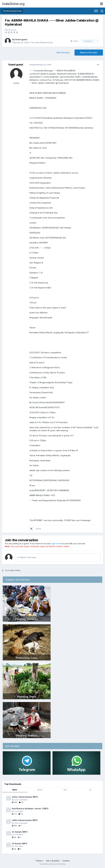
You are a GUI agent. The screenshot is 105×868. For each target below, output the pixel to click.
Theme (39, 861)
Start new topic (63, 52)
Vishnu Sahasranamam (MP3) (25, 797)
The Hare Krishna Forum (42, 42)
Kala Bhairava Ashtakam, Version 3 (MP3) (30, 809)
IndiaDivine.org (13, 4)
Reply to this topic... (27, 557)
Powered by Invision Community (52, 864)
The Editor (19, 811)
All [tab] (90, 790)
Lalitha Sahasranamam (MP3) (25, 820)
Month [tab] (40, 790)
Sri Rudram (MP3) (20, 844)
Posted (40, 65)
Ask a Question (53, 861)
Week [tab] (15, 790)
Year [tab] (65, 790)
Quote (38, 529)
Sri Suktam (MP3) (20, 832)
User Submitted (21, 800)
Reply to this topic (89, 52)
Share (74, 41)
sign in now (57, 543)
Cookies (66, 861)
